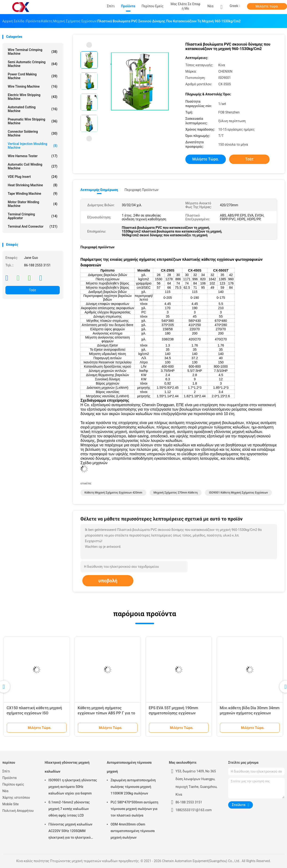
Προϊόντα (9, 778)
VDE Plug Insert (33, 177)
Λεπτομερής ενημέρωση (99, 190)
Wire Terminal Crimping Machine (33, 52)
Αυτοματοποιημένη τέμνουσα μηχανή (129, 767)
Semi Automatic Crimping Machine (33, 64)
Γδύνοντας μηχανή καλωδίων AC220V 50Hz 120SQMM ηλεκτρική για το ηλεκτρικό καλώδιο (70, 832)
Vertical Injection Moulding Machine (33, 146)
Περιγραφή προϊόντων (142, 190)
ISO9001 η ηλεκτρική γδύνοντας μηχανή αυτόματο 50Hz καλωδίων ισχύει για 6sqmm (73, 787)
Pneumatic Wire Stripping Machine (33, 121)
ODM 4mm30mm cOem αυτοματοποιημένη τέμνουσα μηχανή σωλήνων (133, 831)
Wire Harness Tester (33, 156)
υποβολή (108, 581)
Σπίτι (6, 771)
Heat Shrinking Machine (33, 185)
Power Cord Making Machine (33, 76)
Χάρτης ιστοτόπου (16, 798)
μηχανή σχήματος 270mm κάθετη (176, 493)
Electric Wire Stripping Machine (33, 97)
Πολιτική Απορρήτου (18, 811)
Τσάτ (33, 290)
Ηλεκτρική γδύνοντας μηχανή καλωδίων (67, 767)
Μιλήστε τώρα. (267, 6)
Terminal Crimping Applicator (33, 216)
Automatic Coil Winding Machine (33, 166)
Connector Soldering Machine (33, 133)
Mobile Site (11, 804)
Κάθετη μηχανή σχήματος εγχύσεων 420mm (113, 493)
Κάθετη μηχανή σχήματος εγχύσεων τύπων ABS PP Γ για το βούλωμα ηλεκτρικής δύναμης (106, 713)
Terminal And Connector (33, 226)
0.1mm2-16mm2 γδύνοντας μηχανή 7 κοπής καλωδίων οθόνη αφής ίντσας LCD (69, 809)
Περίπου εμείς (13, 784)
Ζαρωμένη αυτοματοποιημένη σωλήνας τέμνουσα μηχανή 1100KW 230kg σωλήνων (133, 787)
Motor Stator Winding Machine (33, 204)
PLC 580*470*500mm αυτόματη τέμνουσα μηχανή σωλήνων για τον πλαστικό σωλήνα (134, 809)
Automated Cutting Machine (33, 109)
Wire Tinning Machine (33, 86)
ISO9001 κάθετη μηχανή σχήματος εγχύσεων (238, 493)
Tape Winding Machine (33, 194)
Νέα (5, 791)
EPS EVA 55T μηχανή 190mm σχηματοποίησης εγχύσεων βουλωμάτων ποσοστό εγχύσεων (177, 713)
